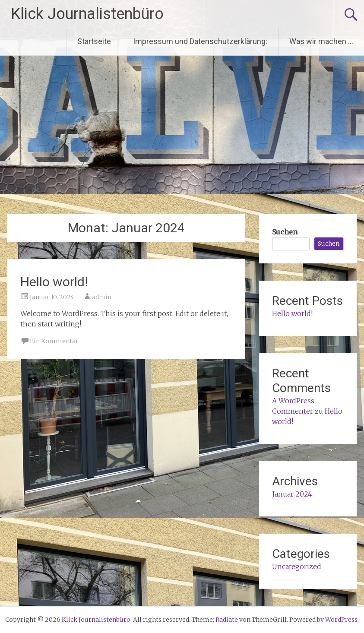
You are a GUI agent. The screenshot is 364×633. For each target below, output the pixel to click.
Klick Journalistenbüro (87, 14)
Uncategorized (297, 567)
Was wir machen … (321, 41)
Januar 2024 (292, 494)
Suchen (285, 232)
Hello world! (54, 282)
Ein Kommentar (54, 341)
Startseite (94, 41)
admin (102, 297)
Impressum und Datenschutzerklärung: (200, 41)
